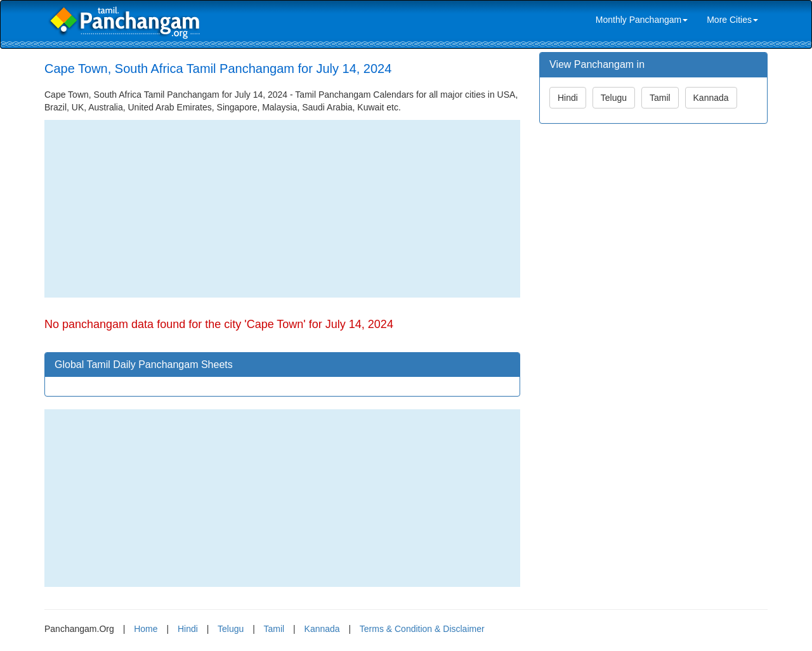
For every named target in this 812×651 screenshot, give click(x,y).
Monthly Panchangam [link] (642, 20)
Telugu (614, 98)
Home (146, 629)
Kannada (711, 98)
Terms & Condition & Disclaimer (422, 629)
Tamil (660, 98)
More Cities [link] (732, 20)
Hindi (568, 98)
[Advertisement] (282, 209)
